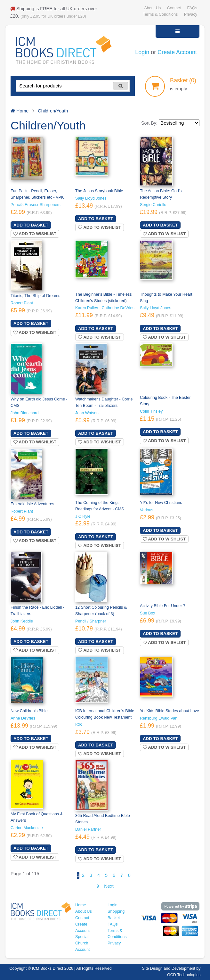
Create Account (177, 52)
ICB (79, 725)
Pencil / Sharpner (91, 621)
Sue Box (148, 613)
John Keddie (22, 621)
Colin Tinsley (151, 411)
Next (109, 886)
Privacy (191, 14)
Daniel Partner (88, 829)
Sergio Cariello (153, 205)
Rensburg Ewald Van (159, 718)
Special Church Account (82, 943)
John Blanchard (24, 413)
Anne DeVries (23, 718)
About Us (152, 8)
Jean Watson (87, 413)
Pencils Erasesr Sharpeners (36, 205)
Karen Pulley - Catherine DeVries (105, 308)
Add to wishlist (35, 234)
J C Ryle (83, 516)
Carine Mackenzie (27, 828)
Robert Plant (22, 303)
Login (142, 52)
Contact (174, 8)
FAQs (192, 8)
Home (81, 905)
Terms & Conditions (160, 14)
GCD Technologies (184, 975)
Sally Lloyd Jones (91, 198)
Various (147, 510)
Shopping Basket (116, 915)
